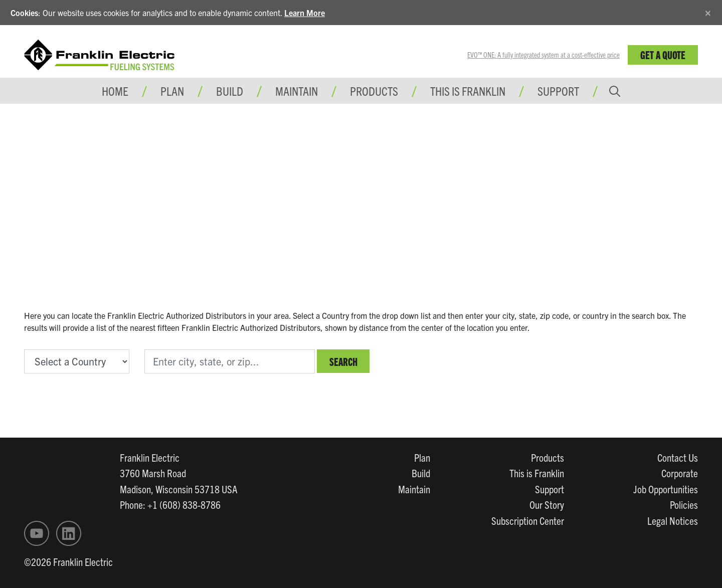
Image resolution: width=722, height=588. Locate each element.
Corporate (680, 473)
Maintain (414, 489)
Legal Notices (673, 520)
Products (548, 457)
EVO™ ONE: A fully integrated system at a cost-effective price (544, 55)
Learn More (305, 13)
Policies (684, 504)
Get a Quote (663, 54)
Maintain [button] (297, 91)
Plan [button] (172, 91)
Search (343, 361)
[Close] (708, 11)
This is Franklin (468, 91)
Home (115, 91)
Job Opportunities (666, 489)
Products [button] (374, 91)
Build (421, 473)
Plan (422, 457)
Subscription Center (528, 520)
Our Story (547, 504)
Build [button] (230, 91)
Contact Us (678, 457)
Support (558, 91)
